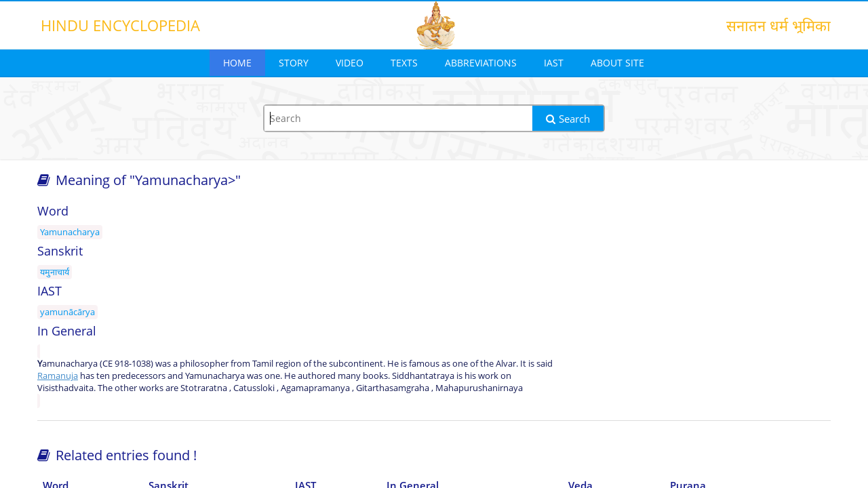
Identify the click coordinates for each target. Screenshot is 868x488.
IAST (554, 63)
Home (237, 63)
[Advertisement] (705, 306)
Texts (404, 63)
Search (568, 119)
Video (350, 63)
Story (294, 63)
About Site (617, 63)
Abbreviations (481, 63)
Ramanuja (58, 375)
